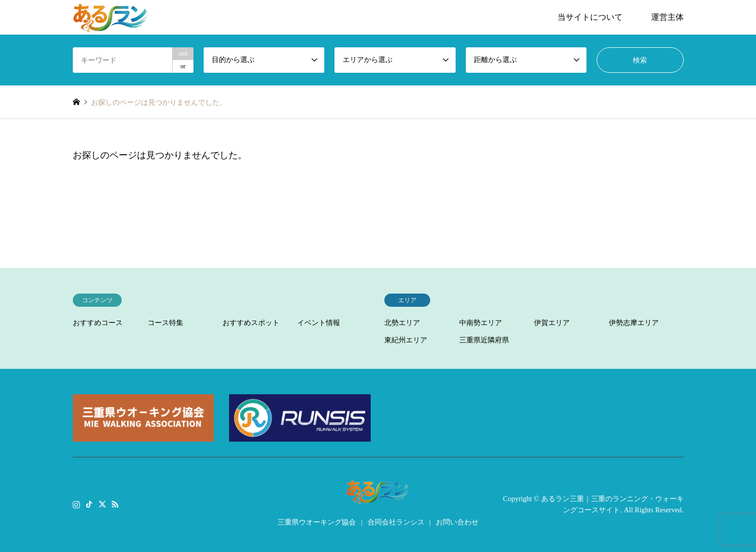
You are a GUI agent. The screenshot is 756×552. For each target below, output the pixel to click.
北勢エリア (402, 323)
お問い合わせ (457, 522)
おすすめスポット (251, 323)
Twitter (102, 504)
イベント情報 (319, 323)
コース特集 (165, 323)
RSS (115, 504)
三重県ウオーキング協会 (317, 522)
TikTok (89, 504)
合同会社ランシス (396, 522)
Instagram (76, 504)
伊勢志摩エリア (634, 323)
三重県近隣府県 (484, 340)
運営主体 (667, 17)
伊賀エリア (552, 323)
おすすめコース (98, 323)
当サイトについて (590, 17)
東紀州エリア (406, 340)
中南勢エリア (481, 323)
